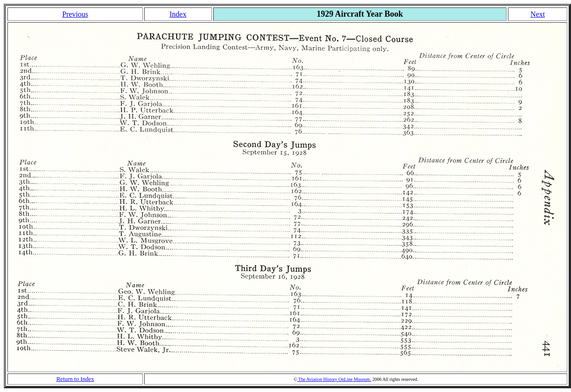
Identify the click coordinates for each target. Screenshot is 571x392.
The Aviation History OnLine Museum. (334, 379)
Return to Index (75, 379)
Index (178, 14)
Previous (75, 14)
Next (538, 14)
